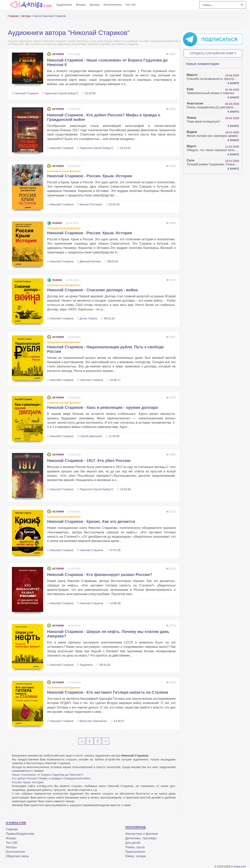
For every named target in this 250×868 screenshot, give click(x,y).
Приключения (135, 852)
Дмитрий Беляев (90, 261)
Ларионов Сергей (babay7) (61, 93)
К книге (233, 83)
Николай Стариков (26, 93)
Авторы (95, 5)
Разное (54, 223)
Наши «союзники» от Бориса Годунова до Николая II (48, 775)
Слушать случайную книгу (213, 53)
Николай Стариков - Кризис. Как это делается (91, 521)
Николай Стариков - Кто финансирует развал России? (100, 575)
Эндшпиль (86, 665)
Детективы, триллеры (141, 838)
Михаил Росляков (91, 204)
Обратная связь (17, 856)
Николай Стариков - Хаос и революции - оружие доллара (102, 407)
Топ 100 (130, 5)
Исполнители (112, 5)
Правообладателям (20, 834)
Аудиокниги (64, 5)
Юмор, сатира (135, 856)
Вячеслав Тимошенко (93, 721)
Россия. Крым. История (28, 782)
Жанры (81, 5)
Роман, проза (135, 847)
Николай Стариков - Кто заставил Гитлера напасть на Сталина (108, 692)
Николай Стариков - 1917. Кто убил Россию (89, 461)
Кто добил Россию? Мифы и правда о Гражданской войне (51, 778)
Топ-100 (12, 843)
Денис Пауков (88, 318)
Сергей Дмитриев (91, 436)
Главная (12, 829)
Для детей (133, 843)
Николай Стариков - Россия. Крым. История (90, 176)
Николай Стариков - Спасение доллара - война (92, 290)
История (55, 54)
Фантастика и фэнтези (141, 834)
